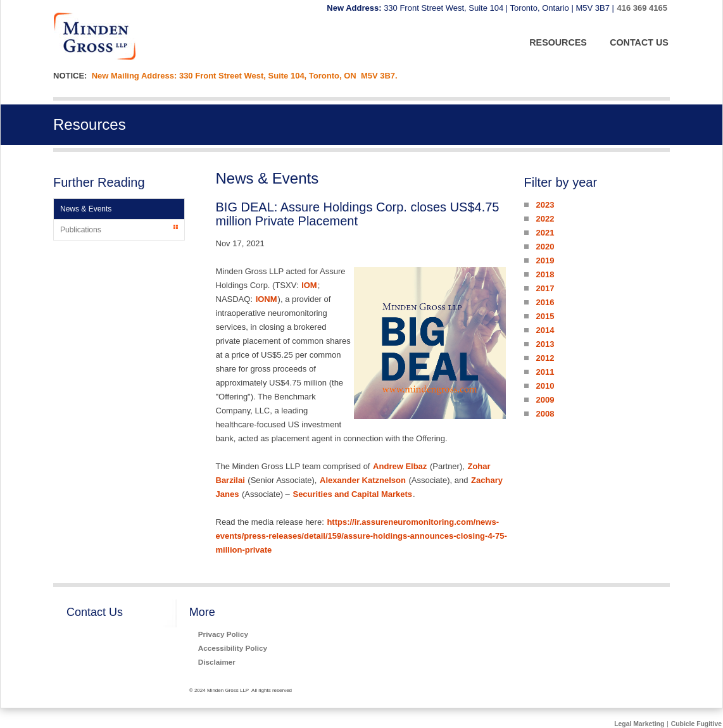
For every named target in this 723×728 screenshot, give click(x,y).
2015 (545, 316)
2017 (545, 288)
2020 (545, 247)
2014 (545, 330)
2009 (545, 400)
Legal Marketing (639, 724)
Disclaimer (217, 662)
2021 (545, 233)
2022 (545, 219)
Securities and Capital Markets (352, 494)
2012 (545, 358)
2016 (545, 302)
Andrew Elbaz (400, 466)
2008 (545, 414)
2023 (545, 205)
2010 (545, 386)
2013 (545, 344)
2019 (545, 260)
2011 (545, 372)
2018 (545, 274)
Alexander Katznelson (363, 480)
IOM (309, 285)
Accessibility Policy (233, 648)
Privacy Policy (223, 634)
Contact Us (95, 612)
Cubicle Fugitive (696, 724)
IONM (267, 299)
